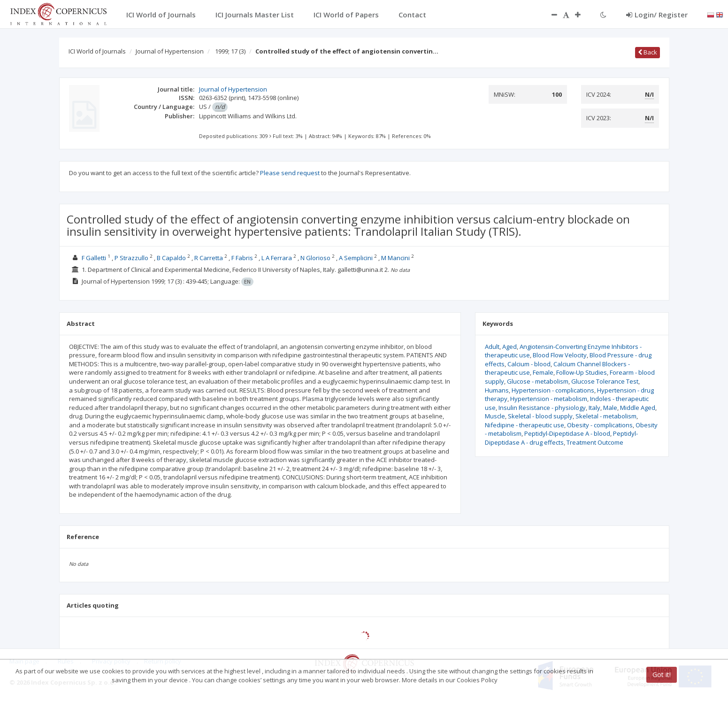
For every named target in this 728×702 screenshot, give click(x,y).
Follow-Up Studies (582, 372)
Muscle (495, 416)
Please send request (290, 173)
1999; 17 (230, 51)
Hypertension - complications (553, 390)
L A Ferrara (277, 258)
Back (648, 52)
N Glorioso (315, 258)
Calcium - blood (529, 364)
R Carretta (209, 258)
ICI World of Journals (97, 51)
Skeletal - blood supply (540, 416)
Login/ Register (657, 15)
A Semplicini (356, 258)
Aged (510, 347)
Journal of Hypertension (170, 51)
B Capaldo (171, 258)
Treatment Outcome (595, 442)
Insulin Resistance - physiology (542, 408)
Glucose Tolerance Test (605, 381)
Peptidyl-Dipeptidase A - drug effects (561, 438)
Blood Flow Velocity (560, 355)
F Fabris (242, 258)
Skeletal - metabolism (606, 416)
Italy (594, 408)
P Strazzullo (131, 258)
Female (543, 372)
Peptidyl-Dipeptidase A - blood (567, 433)
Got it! (662, 675)
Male (610, 408)
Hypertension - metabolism (549, 399)
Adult (492, 347)
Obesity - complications (600, 425)
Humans (497, 390)
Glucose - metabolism (538, 381)
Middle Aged (638, 408)
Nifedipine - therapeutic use (525, 425)
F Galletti (94, 258)
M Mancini (395, 258)
